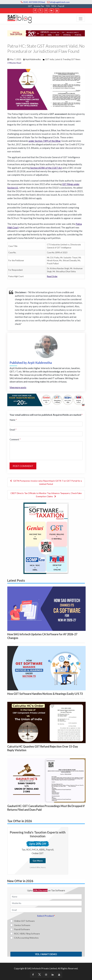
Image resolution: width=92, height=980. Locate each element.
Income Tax (39, 6)
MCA (54, 6)
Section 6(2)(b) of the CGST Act (46, 168)
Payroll (61, 6)
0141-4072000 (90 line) (33, 2)
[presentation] (28, 946)
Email (13, 430)
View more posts (18, 387)
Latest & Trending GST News (68, 59)
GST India (50, 59)
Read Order (52, 276)
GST (30, 6)
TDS (48, 6)
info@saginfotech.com (58, 2)
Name (13, 420)
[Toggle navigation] (81, 19)
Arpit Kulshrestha (33, 59)
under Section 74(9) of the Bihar (45, 141)
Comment (15, 439)
